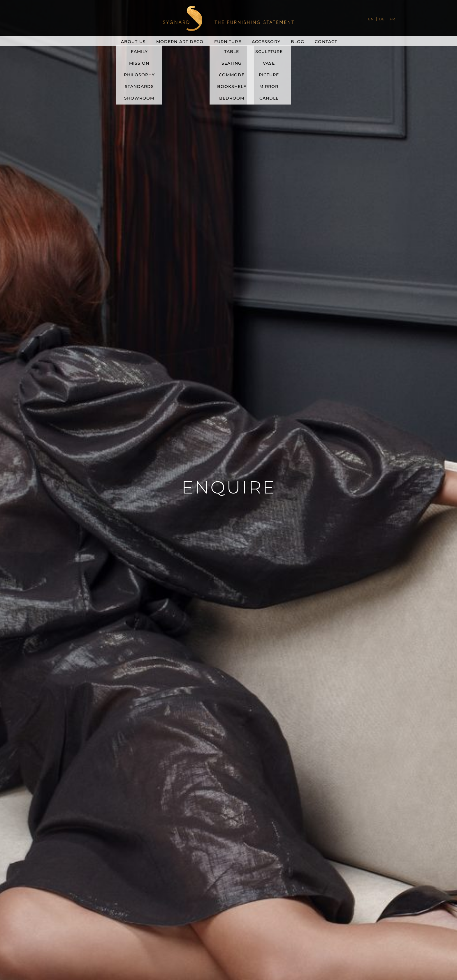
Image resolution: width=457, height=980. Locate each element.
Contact (326, 42)
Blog (298, 42)
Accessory (266, 42)
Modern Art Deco (180, 42)
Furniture (228, 42)
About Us (133, 42)
